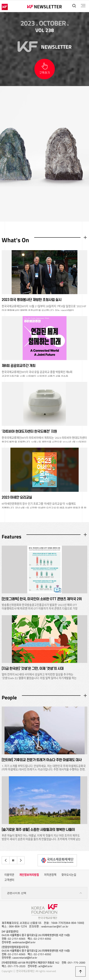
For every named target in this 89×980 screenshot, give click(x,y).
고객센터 (9, 880)
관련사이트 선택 (44, 893)
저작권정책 (50, 875)
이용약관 (9, 875)
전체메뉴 (83, 6)
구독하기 (45, 73)
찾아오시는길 (69, 875)
